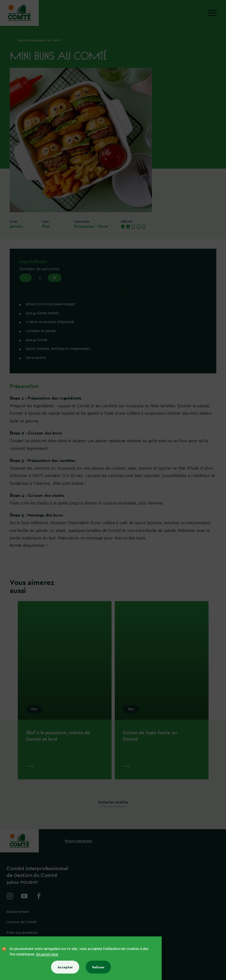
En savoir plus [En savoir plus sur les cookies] (47, 954)
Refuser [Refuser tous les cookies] (98, 967)
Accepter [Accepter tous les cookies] (65, 967)
